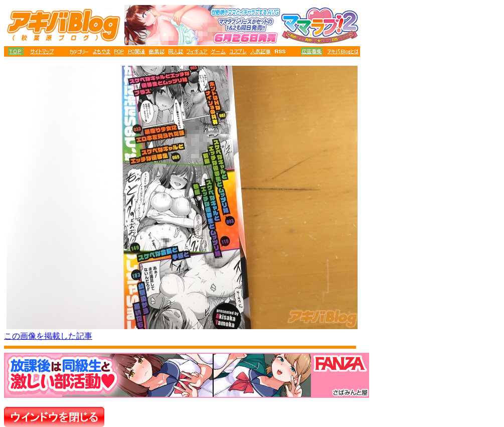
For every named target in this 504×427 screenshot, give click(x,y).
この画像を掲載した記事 (48, 336)
